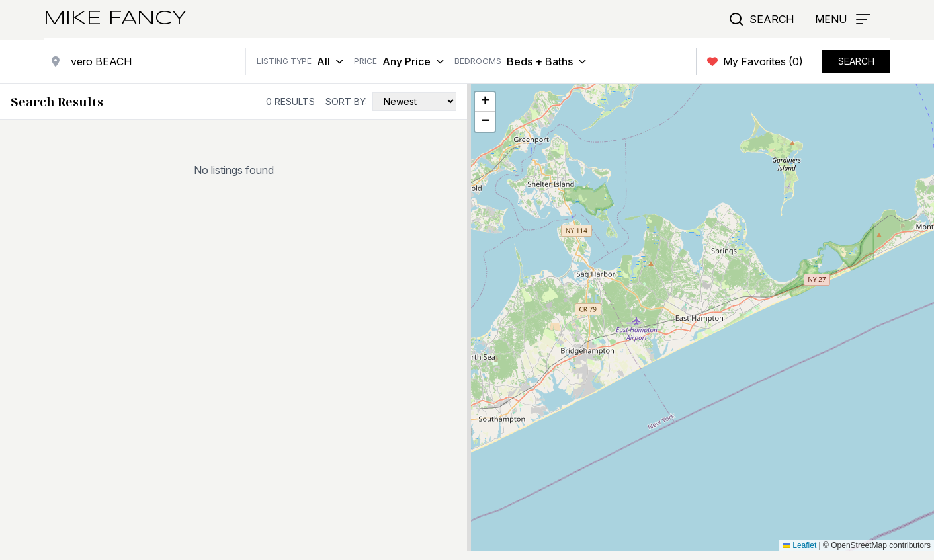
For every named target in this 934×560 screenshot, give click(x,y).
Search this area (819, 112)
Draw (896, 112)
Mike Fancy (115, 19)
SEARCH (856, 61)
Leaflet (799, 545)
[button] (485, 102)
